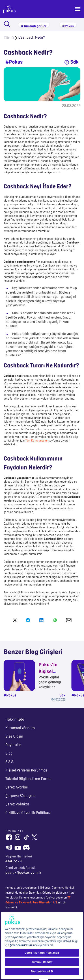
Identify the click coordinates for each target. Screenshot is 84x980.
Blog (9, 753)
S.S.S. (10, 762)
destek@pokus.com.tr (23, 873)
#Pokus (68, 26)
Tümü (9, 38)
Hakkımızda (15, 719)
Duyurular (13, 745)
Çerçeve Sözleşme (20, 796)
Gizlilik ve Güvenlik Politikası (28, 813)
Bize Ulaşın (14, 736)
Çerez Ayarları (17, 787)
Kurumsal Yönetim (20, 728)
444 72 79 (14, 861)
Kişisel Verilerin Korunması (27, 770)
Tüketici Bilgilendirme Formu (28, 779)
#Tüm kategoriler (34, 26)
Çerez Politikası (18, 804)
